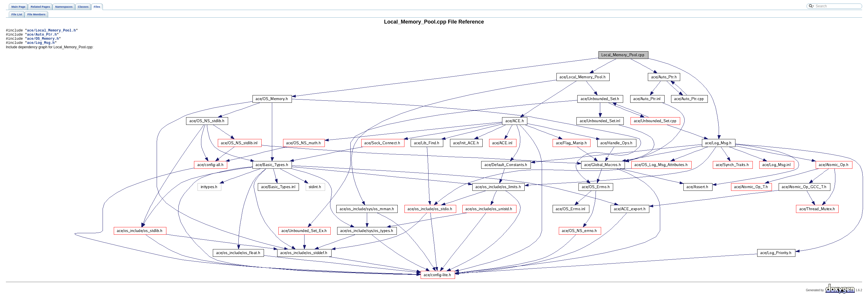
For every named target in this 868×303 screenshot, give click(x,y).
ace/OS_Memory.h (43, 41)
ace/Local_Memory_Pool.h (51, 31)
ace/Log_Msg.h (41, 46)
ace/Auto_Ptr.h (42, 36)
